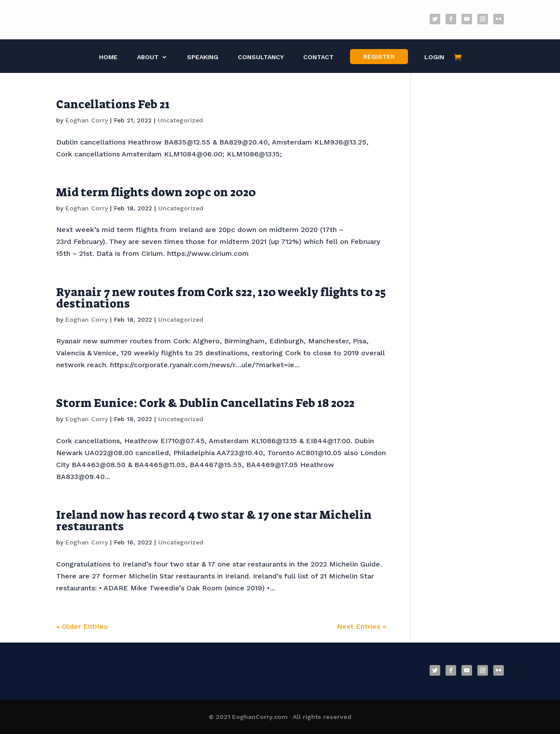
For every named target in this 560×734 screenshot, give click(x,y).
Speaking (203, 57)
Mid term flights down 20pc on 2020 (156, 192)
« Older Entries (82, 626)
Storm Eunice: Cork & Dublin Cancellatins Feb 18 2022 (205, 403)
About (148, 57)
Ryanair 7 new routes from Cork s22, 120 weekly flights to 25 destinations (221, 298)
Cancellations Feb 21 (113, 104)
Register (379, 57)
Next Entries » (361, 626)
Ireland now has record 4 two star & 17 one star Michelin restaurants (214, 521)
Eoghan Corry (87, 120)
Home (108, 57)
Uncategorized (180, 120)
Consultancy (261, 57)
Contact (318, 57)
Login (434, 57)
